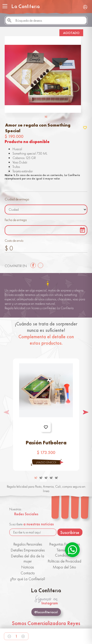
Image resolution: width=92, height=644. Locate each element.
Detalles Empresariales (28, 550)
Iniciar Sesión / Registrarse (85, 7)
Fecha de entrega (16, 220)
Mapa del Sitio (64, 567)
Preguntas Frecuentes (65, 544)
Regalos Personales (28, 544)
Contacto (28, 573)
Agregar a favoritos (46, 427)
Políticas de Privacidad (65, 561)
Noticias (28, 567)
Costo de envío (14, 241)
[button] (86, 412)
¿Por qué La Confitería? (28, 579)
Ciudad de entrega (17, 199)
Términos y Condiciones (65, 553)
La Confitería (26, 6)
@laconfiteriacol (46, 612)
